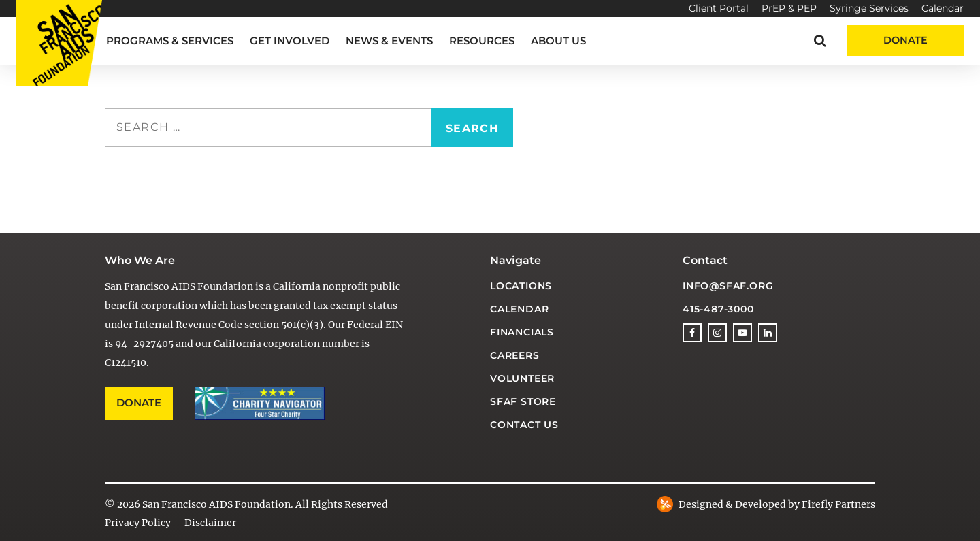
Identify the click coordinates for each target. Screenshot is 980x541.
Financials (522, 332)
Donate (905, 40)
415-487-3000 (718, 309)
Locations (521, 286)
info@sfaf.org (728, 286)
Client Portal (719, 8)
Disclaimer (210, 523)
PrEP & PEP (789, 8)
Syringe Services (869, 8)
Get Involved (290, 40)
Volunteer (522, 378)
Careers (515, 355)
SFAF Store (523, 401)
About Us (558, 40)
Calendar (943, 8)
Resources (482, 40)
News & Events (389, 40)
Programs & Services (170, 40)
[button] (820, 40)
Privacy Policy (138, 523)
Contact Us (524, 425)
